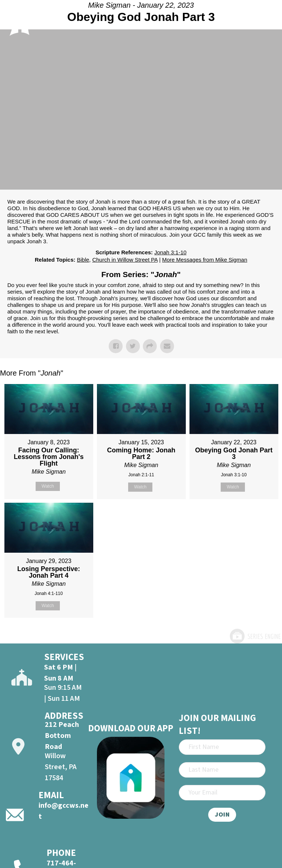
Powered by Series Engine (255, 636)
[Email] (222, 793)
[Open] (268, 20)
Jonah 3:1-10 (170, 252)
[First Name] (222, 747)
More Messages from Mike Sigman (205, 260)
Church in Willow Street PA (125, 260)
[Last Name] (222, 770)
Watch (48, 486)
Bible (83, 260)
